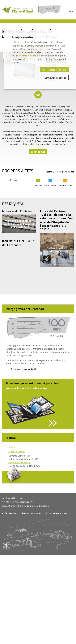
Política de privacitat (57, 513)
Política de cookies (31, 513)
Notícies (12, 447)
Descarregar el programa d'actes (60, 172)
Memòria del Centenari (18, 211)
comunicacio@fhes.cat (20, 462)
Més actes (13, 180)
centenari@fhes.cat (13, 498)
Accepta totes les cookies (54, 70)
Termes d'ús (11, 513)
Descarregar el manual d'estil (23, 369)
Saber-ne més (38, 152)
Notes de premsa (17, 451)
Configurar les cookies (55, 78)
